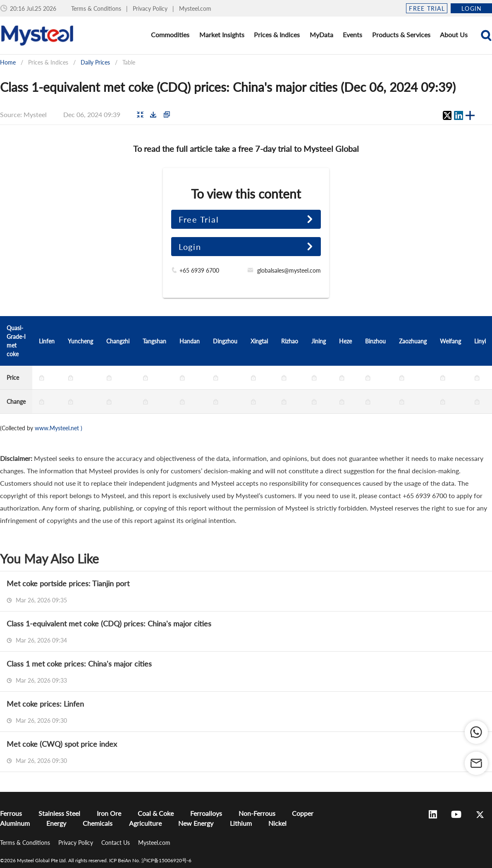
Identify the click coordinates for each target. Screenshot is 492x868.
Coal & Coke (156, 813)
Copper (303, 813)
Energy (56, 823)
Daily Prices (95, 62)
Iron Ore (109, 813)
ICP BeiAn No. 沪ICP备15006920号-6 (150, 860)
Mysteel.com (195, 8)
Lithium (241, 823)
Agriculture (145, 823)
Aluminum (15, 823)
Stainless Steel (59, 813)
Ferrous (11, 813)
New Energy (196, 823)
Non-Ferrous (257, 813)
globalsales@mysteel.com (289, 270)
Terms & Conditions (97, 8)
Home (8, 62)
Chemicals (98, 823)
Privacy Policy (151, 8)
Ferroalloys (206, 813)
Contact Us (116, 843)
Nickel (277, 823)
